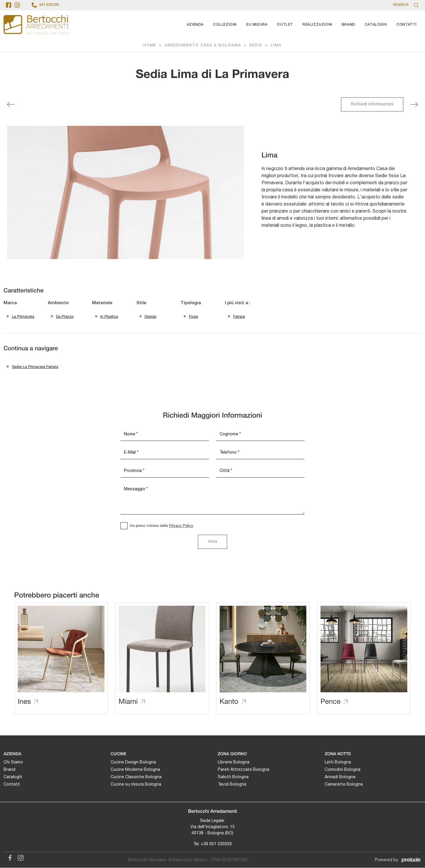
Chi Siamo (13, 763)
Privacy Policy (181, 526)
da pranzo (65, 316)
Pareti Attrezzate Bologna (243, 770)
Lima (276, 45)
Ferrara (239, 316)
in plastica (109, 316)
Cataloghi (376, 25)
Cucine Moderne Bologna (135, 770)
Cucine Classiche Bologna (136, 777)
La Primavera (23, 316)
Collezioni (225, 25)
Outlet (285, 25)
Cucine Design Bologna (133, 763)
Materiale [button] (102, 303)
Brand (349, 25)
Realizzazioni (317, 25)
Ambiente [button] (58, 303)
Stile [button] (141, 303)
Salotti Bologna (233, 777)
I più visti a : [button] (238, 303)
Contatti (407, 25)
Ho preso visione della (162, 526)
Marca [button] (10, 303)
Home (150, 45)
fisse (193, 316)
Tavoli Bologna (232, 785)
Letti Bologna (338, 763)
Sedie (256, 45)
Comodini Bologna (343, 770)
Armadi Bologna (340, 777)
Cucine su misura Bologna (136, 785)
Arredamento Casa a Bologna (203, 45)
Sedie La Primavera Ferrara (35, 367)
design (151, 316)
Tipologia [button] (191, 303)
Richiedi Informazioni (372, 104)
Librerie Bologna (234, 763)
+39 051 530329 (216, 844)
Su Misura (257, 25)
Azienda (195, 25)
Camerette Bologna (344, 785)
